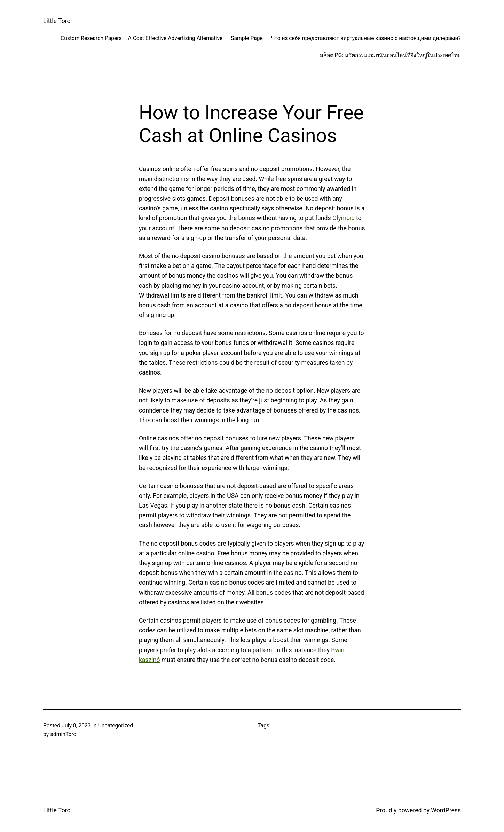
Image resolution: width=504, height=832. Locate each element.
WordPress (446, 810)
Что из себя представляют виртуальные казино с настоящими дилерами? (366, 38)
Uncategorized (116, 726)
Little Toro (57, 21)
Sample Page (247, 38)
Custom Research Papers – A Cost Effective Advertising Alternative (141, 38)
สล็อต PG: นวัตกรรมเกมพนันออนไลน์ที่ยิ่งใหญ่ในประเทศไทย (390, 55)
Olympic (344, 218)
